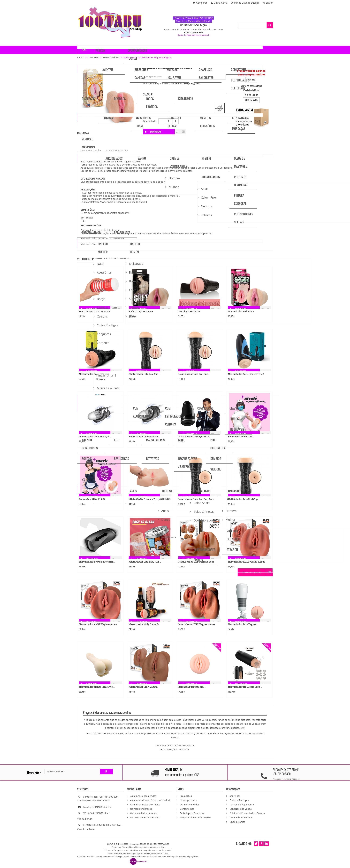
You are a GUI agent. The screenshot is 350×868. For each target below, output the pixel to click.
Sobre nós (235, 796)
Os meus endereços (141, 809)
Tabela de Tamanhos (241, 817)
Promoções (186, 796)
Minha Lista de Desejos (245, 3)
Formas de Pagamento (242, 805)
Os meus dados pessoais (144, 813)
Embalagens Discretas (192, 813)
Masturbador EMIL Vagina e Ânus (197, 624)
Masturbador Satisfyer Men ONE (246, 374)
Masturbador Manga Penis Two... (97, 687)
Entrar (268, 3)
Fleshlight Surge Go (189, 312)
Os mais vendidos (190, 805)
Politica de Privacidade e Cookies (247, 813)
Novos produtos (189, 800)
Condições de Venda (241, 809)
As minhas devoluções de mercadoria (151, 800)
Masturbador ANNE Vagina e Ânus (98, 624)
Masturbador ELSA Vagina (143, 687)
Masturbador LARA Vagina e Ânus (247, 562)
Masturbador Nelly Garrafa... (145, 624)
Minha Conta (219, 3)
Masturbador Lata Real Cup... (145, 374)
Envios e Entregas (239, 800)
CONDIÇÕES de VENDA (176, 749)
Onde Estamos (237, 822)
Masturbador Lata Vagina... (243, 624)
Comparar (200, 3)
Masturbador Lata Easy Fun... (145, 562)
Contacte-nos (187, 809)
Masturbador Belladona (241, 312)
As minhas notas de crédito (145, 805)
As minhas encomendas (143, 796)
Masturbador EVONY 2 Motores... (97, 562)
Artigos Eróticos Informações (195, 817)
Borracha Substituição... (192, 687)
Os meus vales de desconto (145, 817)
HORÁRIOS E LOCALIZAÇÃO (194, 25)
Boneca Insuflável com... (241, 437)
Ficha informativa (117, 150)
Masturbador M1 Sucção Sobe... (245, 687)
